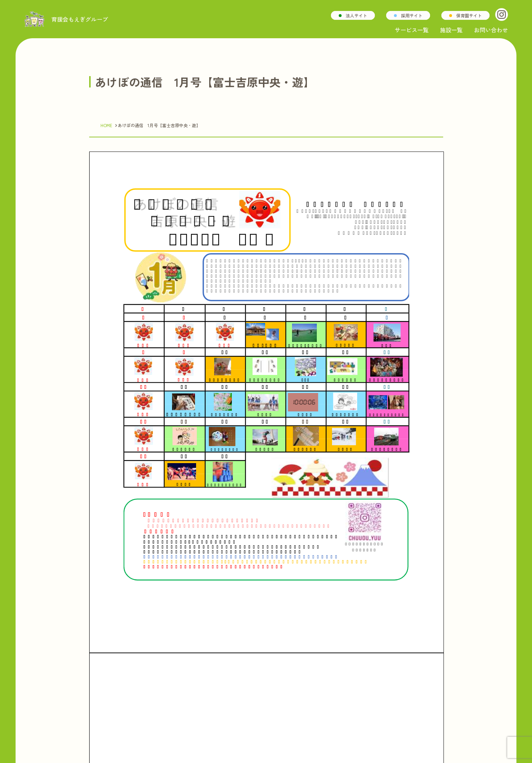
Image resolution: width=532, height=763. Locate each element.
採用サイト (412, 15)
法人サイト (356, 15)
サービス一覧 (412, 30)
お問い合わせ (491, 30)
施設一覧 (451, 30)
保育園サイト (469, 15)
